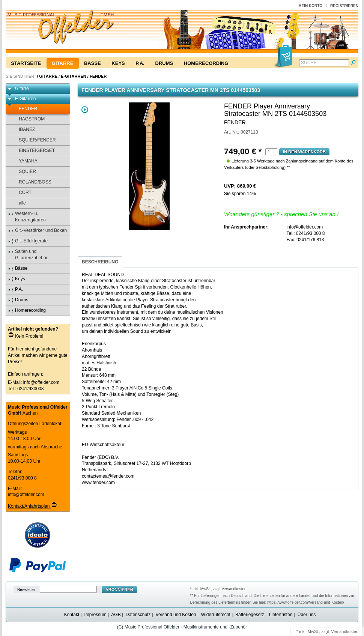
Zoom (85, 110)
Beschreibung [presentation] (100, 262)
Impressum (95, 615)
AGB (116, 615)
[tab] (100, 262)
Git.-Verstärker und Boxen (37, 231)
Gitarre (63, 63)
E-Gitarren (74, 76)
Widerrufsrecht (216, 615)
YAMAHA (25, 161)
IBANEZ (23, 130)
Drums (164, 63)
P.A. (140, 63)
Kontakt (72, 615)
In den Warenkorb (304, 152)
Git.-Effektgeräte (28, 241)
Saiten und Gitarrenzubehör (28, 255)
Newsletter (26, 590)
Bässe (93, 63)
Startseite (26, 63)
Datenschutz (138, 615)
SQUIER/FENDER (34, 140)
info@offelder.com (41, 382)
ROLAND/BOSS (32, 182)
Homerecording (206, 63)
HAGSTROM (28, 119)
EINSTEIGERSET (33, 151)
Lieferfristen (281, 615)
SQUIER (24, 172)
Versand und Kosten (176, 615)
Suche (309, 63)
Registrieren (344, 6)
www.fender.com (98, 483)
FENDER (98, 76)
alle (19, 203)
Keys (118, 63)
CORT (22, 193)
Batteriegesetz (250, 615)
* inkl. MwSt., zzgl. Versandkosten (218, 589)
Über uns (307, 615)
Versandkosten (345, 631)
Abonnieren (119, 589)
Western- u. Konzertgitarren (27, 217)
